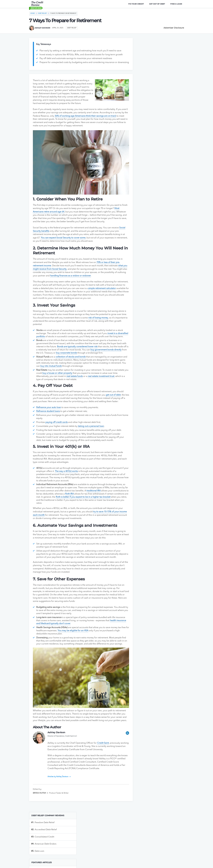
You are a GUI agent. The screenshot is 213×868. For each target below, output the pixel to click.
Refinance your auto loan (49, 423)
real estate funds (80, 389)
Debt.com (145, 82)
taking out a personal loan (91, 442)
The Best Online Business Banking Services (159, 100)
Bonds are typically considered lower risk (82, 360)
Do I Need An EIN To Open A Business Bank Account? (160, 108)
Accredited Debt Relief (151, 60)
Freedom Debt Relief (150, 53)
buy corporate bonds (87, 366)
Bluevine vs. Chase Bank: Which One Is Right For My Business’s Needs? (160, 199)
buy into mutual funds (67, 379)
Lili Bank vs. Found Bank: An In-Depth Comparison (156, 188)
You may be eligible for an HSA (81, 650)
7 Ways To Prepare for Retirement (64, 13)
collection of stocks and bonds (71, 370)
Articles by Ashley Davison (59, 799)
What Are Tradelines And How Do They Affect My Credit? (157, 161)
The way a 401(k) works (72, 487)
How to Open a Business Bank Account (157, 117)
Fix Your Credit (136, 4)
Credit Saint (104, 765)
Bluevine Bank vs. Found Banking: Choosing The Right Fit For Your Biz (159, 179)
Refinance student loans (48, 427)
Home (33, 13)
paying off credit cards (57, 438)
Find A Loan (176, 4)
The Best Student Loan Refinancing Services (159, 136)
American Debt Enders (151, 74)
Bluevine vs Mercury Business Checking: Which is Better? (158, 256)
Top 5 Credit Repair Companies (154, 170)
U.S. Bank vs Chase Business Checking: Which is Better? (157, 144)
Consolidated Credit (150, 67)
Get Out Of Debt (157, 4)
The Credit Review (37, 4)
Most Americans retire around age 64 (52, 216)
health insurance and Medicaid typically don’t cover (62, 643)
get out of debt (113, 408)
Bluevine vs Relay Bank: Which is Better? (158, 207)
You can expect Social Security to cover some (76, 245)
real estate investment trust (107, 389)
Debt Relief (43, 13)
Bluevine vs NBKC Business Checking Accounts (156, 226)
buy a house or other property (68, 386)
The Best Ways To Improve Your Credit (157, 153)
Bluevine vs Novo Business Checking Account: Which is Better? (156, 236)
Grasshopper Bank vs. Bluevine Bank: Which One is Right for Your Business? (160, 246)
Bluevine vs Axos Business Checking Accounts (156, 216)
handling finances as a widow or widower (93, 282)
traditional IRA (104, 507)
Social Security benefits (45, 239)
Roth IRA (86, 510)
